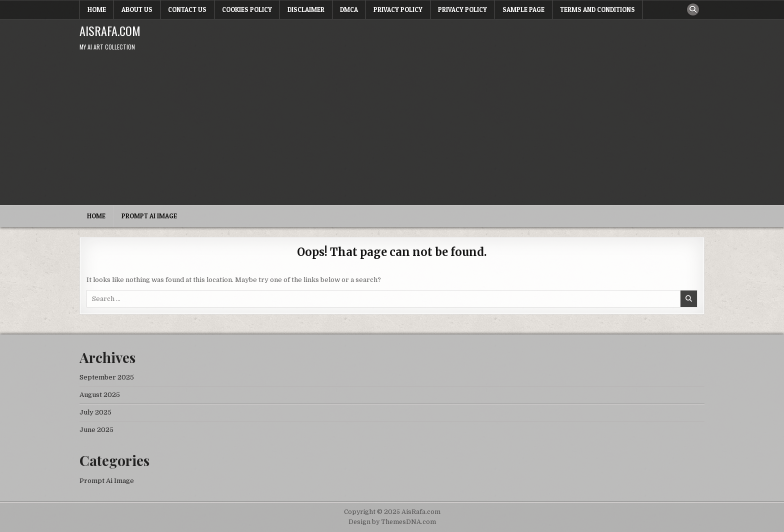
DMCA (349, 9)
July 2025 (95, 412)
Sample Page (523, 9)
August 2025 (100, 395)
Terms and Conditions (597, 9)
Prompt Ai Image (149, 216)
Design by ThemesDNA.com (392, 522)
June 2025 (96, 430)
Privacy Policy (398, 9)
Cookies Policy (247, 9)
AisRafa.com (110, 30)
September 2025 (107, 377)
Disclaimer (306, 9)
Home (97, 9)
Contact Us (187, 9)
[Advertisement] (392, 130)
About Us (137, 9)
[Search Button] (693, 9)
